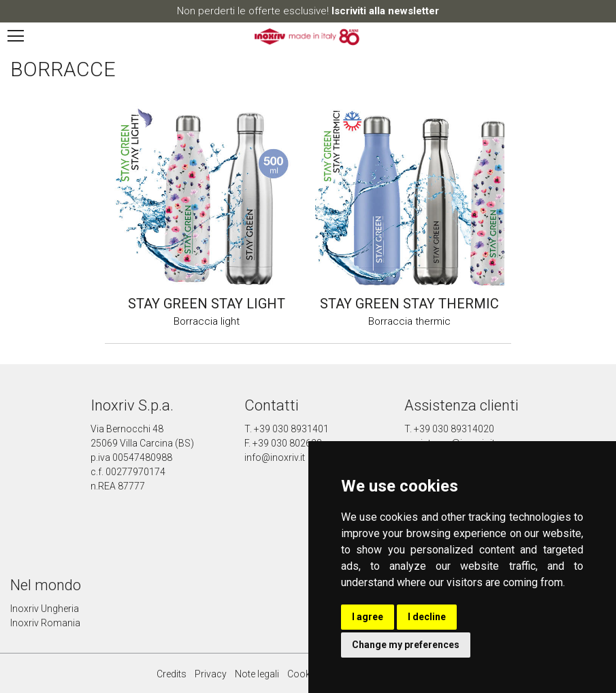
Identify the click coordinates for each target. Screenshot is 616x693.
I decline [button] (427, 617)
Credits (172, 674)
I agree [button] (368, 617)
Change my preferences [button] (406, 645)
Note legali (257, 674)
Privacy (211, 674)
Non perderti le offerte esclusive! (308, 11)
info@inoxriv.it (275, 457)
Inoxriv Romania (45, 623)
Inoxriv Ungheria (45, 609)
